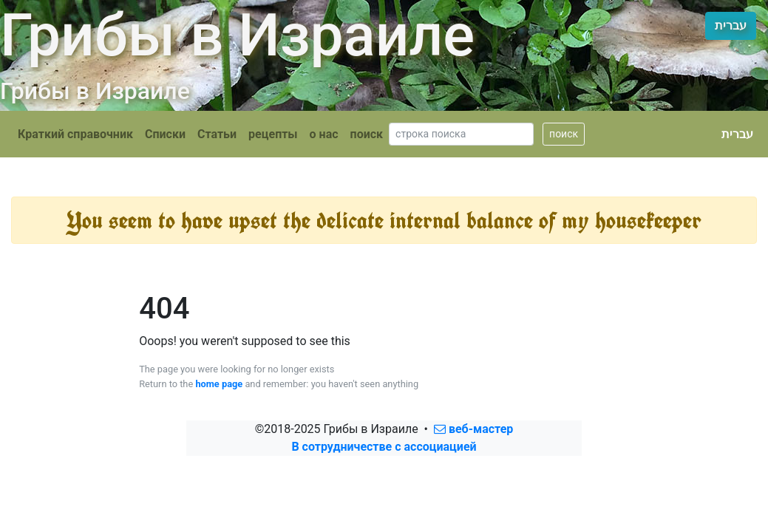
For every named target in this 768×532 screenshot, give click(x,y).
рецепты (273, 134)
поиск (367, 134)
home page (219, 384)
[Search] (461, 134)
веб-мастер (473, 429)
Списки (165, 134)
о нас (324, 134)
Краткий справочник (75, 134)
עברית (731, 25)
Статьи (217, 134)
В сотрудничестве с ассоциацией (384, 447)
